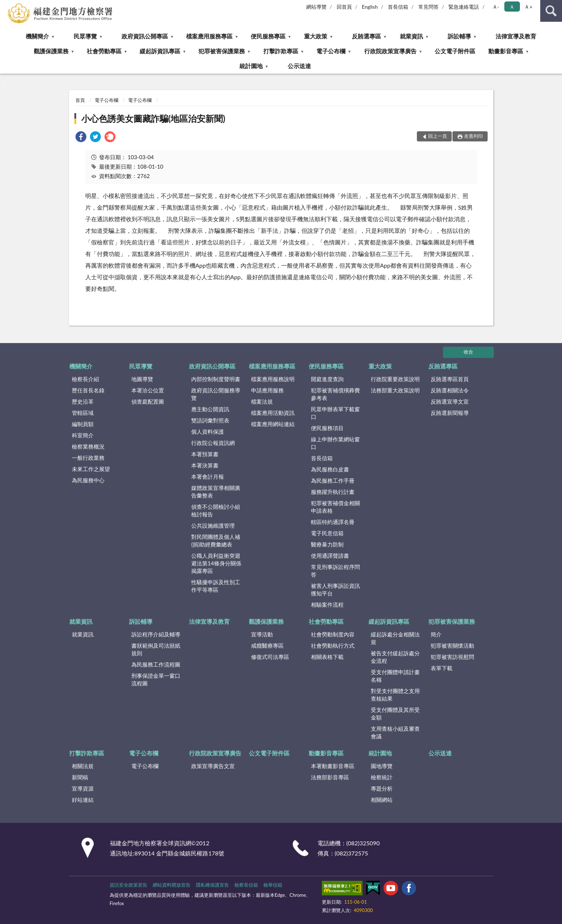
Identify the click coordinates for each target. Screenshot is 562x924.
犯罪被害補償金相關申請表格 (335, 507)
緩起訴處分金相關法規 (395, 638)
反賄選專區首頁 (450, 379)
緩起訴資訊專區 (160, 51)
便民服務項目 (327, 428)
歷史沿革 (83, 401)
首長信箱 (398, 7)
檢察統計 (382, 777)
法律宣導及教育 (516, 36)
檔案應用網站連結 (273, 424)
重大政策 (316, 36)
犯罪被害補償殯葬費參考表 (335, 394)
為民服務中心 (88, 480)
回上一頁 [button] (438, 136)
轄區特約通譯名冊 (333, 522)
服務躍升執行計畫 (333, 492)
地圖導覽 (142, 379)
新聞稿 (80, 777)
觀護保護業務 (51, 51)
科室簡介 (83, 435)
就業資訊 (411, 36)
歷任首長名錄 (88, 390)
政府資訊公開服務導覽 (216, 394)
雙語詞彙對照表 (210, 420)
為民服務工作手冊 (333, 480)
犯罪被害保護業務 (222, 51)
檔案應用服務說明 (273, 379)
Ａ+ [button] (528, 7)
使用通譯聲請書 (330, 556)
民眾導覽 (85, 36)
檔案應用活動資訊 (273, 413)
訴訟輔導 (459, 36)
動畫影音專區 (506, 51)
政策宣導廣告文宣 (213, 766)
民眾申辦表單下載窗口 (335, 413)
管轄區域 (83, 413)
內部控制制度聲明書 (216, 379)
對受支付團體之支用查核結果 (395, 695)
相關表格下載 (327, 657)
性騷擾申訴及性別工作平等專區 (216, 586)
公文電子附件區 (455, 51)
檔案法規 (262, 401)
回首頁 (344, 7)
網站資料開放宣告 (172, 885)
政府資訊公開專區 (145, 36)
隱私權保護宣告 (212, 885)
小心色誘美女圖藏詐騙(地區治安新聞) (153, 118)
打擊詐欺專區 (281, 51)
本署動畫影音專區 (333, 766)
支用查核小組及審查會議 (395, 732)
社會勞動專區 (104, 51)
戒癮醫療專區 (267, 645)
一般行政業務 (88, 458)
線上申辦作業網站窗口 (335, 443)
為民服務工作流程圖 (156, 664)
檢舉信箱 (273, 885)
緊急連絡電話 (464, 7)
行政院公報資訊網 (213, 443)
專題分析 (382, 788)
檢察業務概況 (88, 446)
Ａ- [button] (496, 7)
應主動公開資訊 (210, 409)
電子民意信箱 (327, 533)
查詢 (551, 11)
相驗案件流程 (327, 605)
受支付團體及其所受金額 (395, 713)
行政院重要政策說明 (395, 379)
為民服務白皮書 (330, 469)
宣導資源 (83, 788)
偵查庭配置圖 (148, 401)
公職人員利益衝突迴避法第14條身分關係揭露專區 (216, 563)
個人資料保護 (208, 432)
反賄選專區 (366, 36)
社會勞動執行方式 (333, 645)
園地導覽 (382, 766)
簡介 (436, 634)
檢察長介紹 (85, 379)
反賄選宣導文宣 (450, 401)
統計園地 (251, 66)
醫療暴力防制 (327, 544)
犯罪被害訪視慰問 (452, 657)
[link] (81, 138)
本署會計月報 (208, 477)
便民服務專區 (268, 36)
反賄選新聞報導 (450, 413)
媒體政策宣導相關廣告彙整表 (216, 492)
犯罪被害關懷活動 (452, 645)
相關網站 (382, 800)
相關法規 (83, 766)
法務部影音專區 (330, 777)
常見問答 (428, 7)
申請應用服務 (267, 390)
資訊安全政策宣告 (128, 885)
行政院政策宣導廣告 (390, 51)
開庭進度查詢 (327, 379)
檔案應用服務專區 (209, 36)
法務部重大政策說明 (395, 390)
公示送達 (299, 66)
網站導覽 (316, 7)
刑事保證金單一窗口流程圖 (156, 679)
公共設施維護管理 (213, 525)
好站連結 (83, 800)
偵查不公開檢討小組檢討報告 (216, 510)
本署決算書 (205, 465)
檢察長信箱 (246, 885)
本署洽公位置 (148, 390)
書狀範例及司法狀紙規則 (156, 649)
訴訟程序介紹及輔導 (156, 634)
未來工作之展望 (91, 469)
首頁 (80, 100)
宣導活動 (262, 634)
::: (6, 5)
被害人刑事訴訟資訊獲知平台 (335, 589)
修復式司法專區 (270, 657)
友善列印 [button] (473, 136)
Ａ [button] (512, 7)
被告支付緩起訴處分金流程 (395, 657)
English (370, 7)
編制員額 (83, 424)
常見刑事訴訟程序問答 (335, 571)
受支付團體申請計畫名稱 (395, 676)
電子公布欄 (331, 51)
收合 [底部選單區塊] (468, 352)
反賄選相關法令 (450, 390)
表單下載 (442, 668)
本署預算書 (205, 454)
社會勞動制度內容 (333, 634)
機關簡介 (37, 36)
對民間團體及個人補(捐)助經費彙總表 (216, 541)
